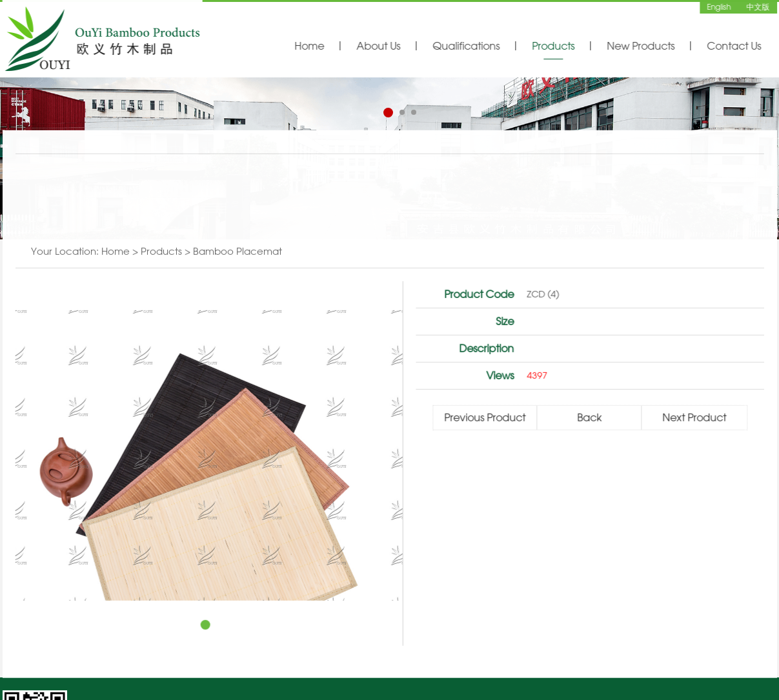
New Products (641, 46)
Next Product (695, 419)
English (719, 6)
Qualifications (466, 46)
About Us (378, 46)
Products (553, 46)
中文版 (758, 6)
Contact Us (734, 46)
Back (590, 419)
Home (309, 46)
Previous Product (485, 419)
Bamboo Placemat (238, 253)
